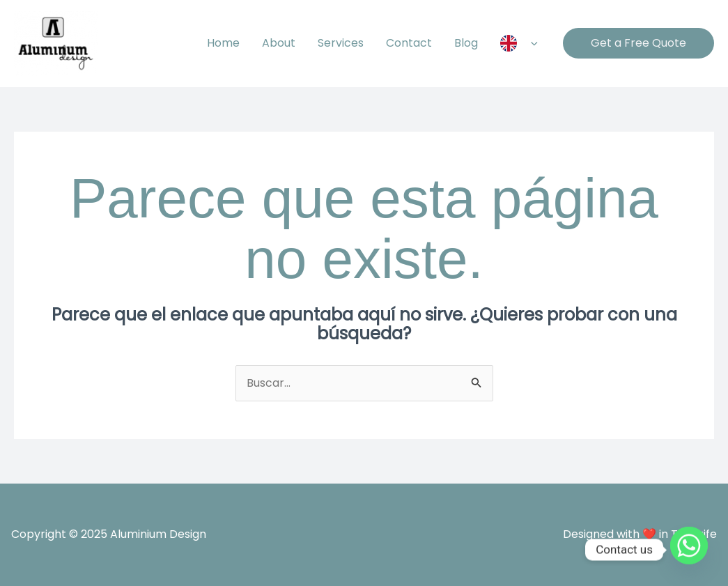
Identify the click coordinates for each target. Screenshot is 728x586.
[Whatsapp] (689, 550)
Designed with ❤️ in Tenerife (640, 534)
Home (223, 43)
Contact (409, 43)
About (279, 43)
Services (341, 43)
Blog (466, 43)
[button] (638, 43)
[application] (531, 43)
